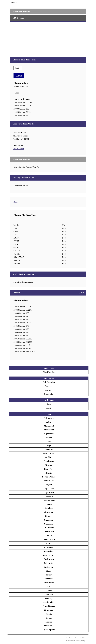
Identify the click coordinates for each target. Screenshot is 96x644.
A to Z (49, 408)
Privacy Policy (81, 641)
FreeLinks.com (70, 641)
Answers (49, 390)
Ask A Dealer (18, 149)
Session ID (49, 394)
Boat (15, 202)
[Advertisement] (48, 38)
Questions (49, 386)
